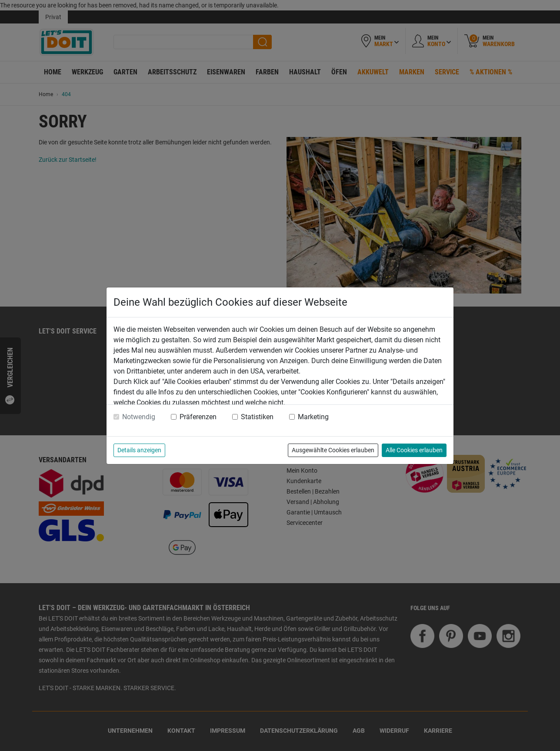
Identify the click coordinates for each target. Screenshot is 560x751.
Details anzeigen (139, 450)
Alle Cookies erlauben (414, 450)
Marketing (313, 417)
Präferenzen (198, 417)
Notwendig (139, 417)
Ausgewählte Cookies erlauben (333, 450)
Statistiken (257, 417)
